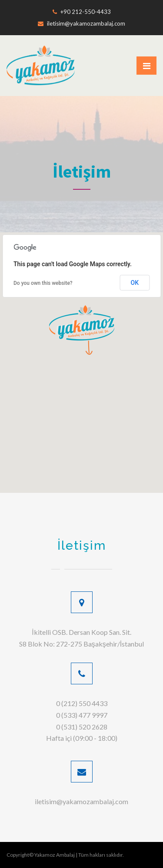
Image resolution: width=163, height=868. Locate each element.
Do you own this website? (43, 283)
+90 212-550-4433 (82, 12)
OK (135, 283)
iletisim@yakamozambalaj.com (81, 23)
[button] (82, 330)
